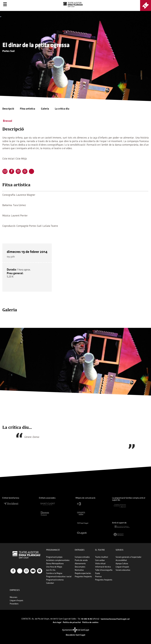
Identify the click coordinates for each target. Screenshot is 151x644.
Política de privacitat (72, 622)
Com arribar (100, 560)
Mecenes (13, 597)
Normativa (79, 570)
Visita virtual (100, 564)
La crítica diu (62, 109)
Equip (97, 573)
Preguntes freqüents (83, 577)
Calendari (50, 583)
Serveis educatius (123, 570)
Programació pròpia (54, 557)
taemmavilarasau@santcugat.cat (115, 619)
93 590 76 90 (87, 619)
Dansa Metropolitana (55, 564)
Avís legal (57, 622)
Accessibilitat (121, 560)
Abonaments (80, 564)
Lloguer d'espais (122, 567)
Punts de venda (81, 560)
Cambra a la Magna (54, 573)
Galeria (45, 109)
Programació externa (55, 580)
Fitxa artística (28, 109)
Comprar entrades (82, 557)
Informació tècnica (103, 567)
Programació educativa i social (59, 577)
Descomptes (80, 567)
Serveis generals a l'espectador (128, 557)
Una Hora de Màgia (54, 567)
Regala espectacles (83, 573)
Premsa (98, 577)
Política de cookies (90, 622)
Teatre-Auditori (102, 557)
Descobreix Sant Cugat (75, 635)
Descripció (8, 109)
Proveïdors (14, 604)
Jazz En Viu (51, 570)
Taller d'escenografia (104, 570)
